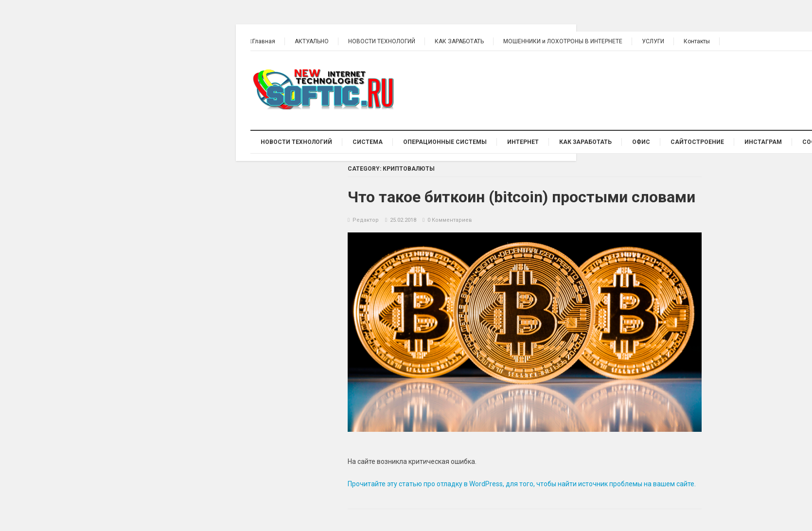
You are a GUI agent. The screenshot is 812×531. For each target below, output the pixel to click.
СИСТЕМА (368, 142)
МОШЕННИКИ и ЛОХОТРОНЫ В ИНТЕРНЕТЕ (563, 41)
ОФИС (641, 142)
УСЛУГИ (653, 41)
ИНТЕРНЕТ (523, 142)
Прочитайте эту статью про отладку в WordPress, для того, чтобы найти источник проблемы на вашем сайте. (522, 484)
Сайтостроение (697, 142)
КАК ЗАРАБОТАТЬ (459, 41)
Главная (263, 41)
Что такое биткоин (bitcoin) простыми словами (521, 197)
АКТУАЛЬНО (312, 41)
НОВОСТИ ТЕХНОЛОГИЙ (382, 41)
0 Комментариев (450, 220)
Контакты (697, 41)
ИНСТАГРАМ (763, 142)
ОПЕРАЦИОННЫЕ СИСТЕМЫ (445, 142)
